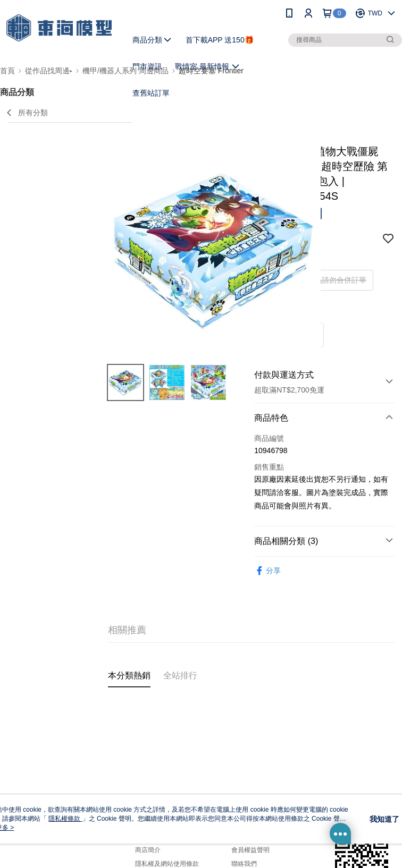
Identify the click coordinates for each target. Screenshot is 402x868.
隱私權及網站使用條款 (167, 864)
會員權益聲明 (250, 850)
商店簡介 (148, 850)
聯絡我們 (244, 864)
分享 (267, 571)
